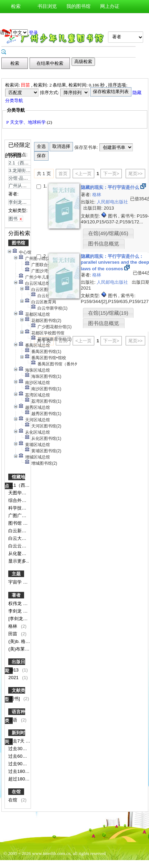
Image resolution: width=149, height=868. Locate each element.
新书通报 (16, 19)
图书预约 (78, 19)
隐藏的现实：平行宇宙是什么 (111, 187)
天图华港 (18, 493)
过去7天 (17, 741)
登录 (33, 33)
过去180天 (19, 771)
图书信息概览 (104, 244)
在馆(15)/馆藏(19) (108, 313)
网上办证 (110, 6)
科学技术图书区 (25, 508)
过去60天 (18, 756)
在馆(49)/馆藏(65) (108, 233)
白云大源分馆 (22, 538)
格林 (13, 626)
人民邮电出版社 (112, 202)
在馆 (16, 792)
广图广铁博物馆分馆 (29, 516)
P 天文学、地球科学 (26, 122)
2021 (14, 678)
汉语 (13, 720)
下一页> (111, 174)
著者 (16, 595)
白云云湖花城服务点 (29, 546)
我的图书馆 (78, 6)
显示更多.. (18, 561)
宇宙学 (16, 582)
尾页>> (136, 174)
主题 (16, 574)
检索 (16, 6)
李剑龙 (16, 611)
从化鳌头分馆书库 (27, 553)
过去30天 (18, 749)
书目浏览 (47, 6)
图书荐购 (47, 19)
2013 (14, 670)
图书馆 (18, 243)
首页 (63, 174)
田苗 (13, 634)
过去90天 (18, 764)
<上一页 (83, 174)
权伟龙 (16, 603)
